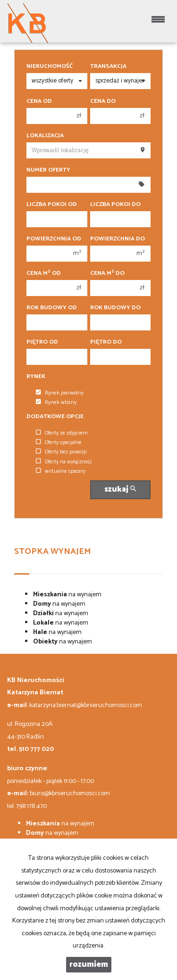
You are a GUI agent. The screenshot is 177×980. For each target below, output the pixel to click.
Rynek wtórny (56, 403)
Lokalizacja (45, 136)
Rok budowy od (52, 308)
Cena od (39, 101)
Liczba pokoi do (115, 205)
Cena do (103, 101)
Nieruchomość (50, 66)
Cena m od (44, 273)
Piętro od (42, 342)
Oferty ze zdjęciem (62, 433)
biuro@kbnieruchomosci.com (70, 794)
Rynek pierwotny (60, 393)
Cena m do (107, 273)
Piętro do (106, 342)
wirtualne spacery (61, 471)
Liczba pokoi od (52, 205)
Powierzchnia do (118, 239)
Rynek (36, 377)
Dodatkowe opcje (55, 417)
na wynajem (67, 595)
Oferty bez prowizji (61, 452)
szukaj (120, 490)
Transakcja (108, 66)
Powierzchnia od (54, 239)
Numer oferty (48, 170)
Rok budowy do (115, 308)
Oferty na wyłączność (64, 462)
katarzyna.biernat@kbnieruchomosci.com (86, 705)
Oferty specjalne (59, 443)
